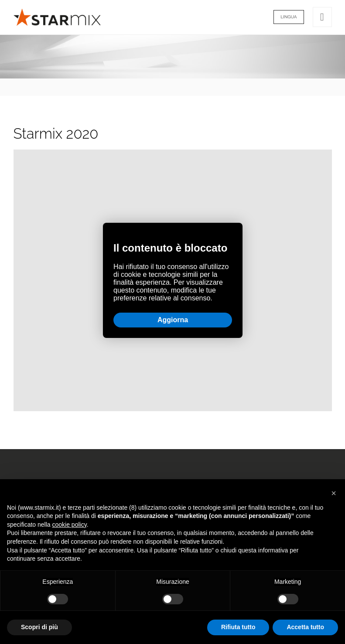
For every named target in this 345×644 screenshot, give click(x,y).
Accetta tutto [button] (305, 627)
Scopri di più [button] (39, 627)
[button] (334, 493)
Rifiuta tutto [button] (238, 627)
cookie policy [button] (70, 525)
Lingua (289, 17)
